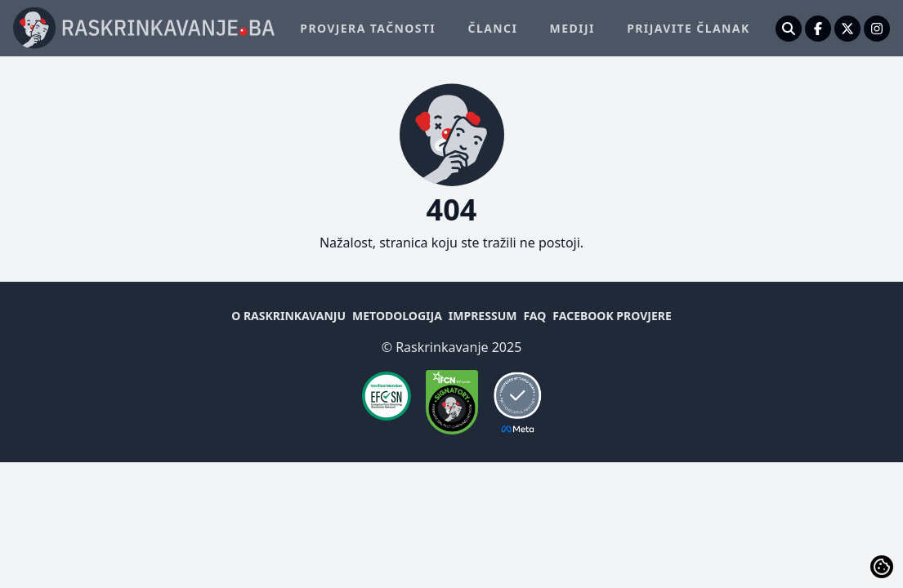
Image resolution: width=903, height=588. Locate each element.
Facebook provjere (612, 316)
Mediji (572, 28)
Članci (493, 28)
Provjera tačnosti (368, 28)
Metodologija (397, 316)
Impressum (483, 316)
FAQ (534, 316)
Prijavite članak (688, 28)
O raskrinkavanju (288, 316)
